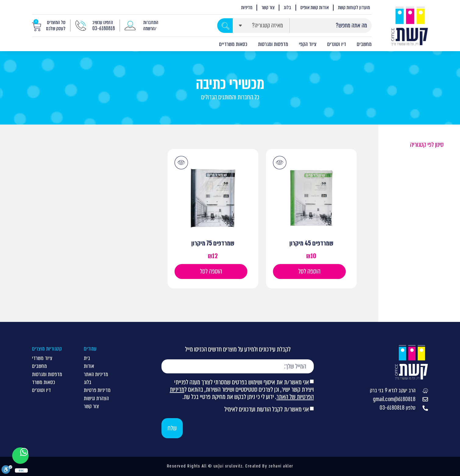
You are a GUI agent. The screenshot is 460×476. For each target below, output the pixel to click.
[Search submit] (225, 26)
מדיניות (247, 8)
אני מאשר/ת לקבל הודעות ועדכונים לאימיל (267, 409)
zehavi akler (281, 466)
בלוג (287, 8)
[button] (280, 163)
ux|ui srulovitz (227, 466)
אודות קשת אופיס (315, 8)
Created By (256, 466)
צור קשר (268, 8)
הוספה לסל (309, 271)
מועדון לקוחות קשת (354, 8)
